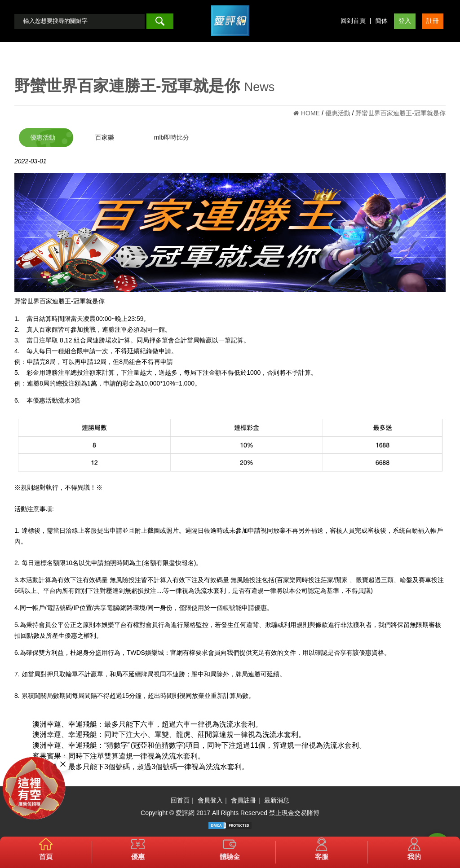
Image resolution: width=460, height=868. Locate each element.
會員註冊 (243, 800)
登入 (405, 21)
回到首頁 (353, 21)
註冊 (433, 21)
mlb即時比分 (172, 137)
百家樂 (105, 137)
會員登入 (210, 800)
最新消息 (277, 800)
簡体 (381, 21)
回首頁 (180, 800)
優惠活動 (43, 137)
